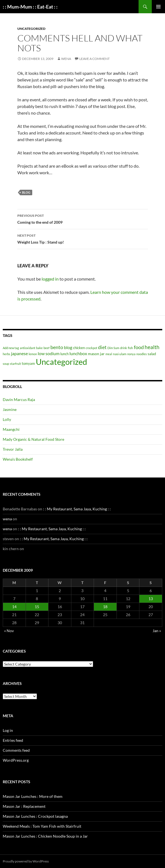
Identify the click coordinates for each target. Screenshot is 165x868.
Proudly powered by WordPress (26, 861)
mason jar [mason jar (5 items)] (96, 354)
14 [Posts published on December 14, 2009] (14, 607)
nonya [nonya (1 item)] (131, 354)
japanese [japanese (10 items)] (19, 353)
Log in (8, 730)
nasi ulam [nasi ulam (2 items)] (120, 354)
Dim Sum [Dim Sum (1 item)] (113, 348)
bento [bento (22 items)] (57, 347)
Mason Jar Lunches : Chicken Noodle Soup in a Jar (45, 836)
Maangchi (11, 429)
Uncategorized (31, 29)
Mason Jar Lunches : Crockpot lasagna (35, 816)
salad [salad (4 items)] (152, 354)
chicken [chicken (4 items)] (79, 348)
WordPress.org (16, 760)
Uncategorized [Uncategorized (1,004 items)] (61, 362)
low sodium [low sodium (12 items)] (49, 353)
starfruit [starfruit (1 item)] (15, 364)
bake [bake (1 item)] (39, 348)
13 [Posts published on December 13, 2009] (151, 599)
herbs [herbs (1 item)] (6, 354)
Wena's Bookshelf (18, 459)
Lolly (7, 419)
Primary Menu (158, 7)
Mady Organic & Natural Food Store (33, 439)
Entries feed (13, 740)
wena (66, 59)
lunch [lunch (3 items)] (64, 354)
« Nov (9, 631)
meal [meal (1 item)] (109, 354)
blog (26, 192)
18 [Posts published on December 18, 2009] (105, 607)
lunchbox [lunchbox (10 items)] (78, 353)
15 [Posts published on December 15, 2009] (37, 607)
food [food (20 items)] (139, 347)
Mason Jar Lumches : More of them (33, 796)
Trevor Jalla (13, 449)
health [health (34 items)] (152, 347)
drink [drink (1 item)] (124, 348)
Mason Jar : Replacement (24, 806)
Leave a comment (94, 59)
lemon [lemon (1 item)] (33, 354)
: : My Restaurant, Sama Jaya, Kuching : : (77, 509)
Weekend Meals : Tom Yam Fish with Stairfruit (42, 826)
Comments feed (16, 750)
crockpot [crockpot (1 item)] (91, 348)
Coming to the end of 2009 (83, 218)
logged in (50, 279)
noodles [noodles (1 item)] (142, 354)
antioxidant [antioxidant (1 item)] (28, 348)
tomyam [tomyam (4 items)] (28, 363)
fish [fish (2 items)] (130, 348)
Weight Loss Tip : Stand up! (83, 238)
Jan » (157, 631)
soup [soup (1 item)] (6, 364)
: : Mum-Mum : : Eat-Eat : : (30, 7)
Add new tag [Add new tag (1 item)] (11, 348)
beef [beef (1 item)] (47, 348)
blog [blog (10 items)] (68, 347)
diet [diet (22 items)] (102, 347)
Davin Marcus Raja (19, 399)
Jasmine (10, 409)
